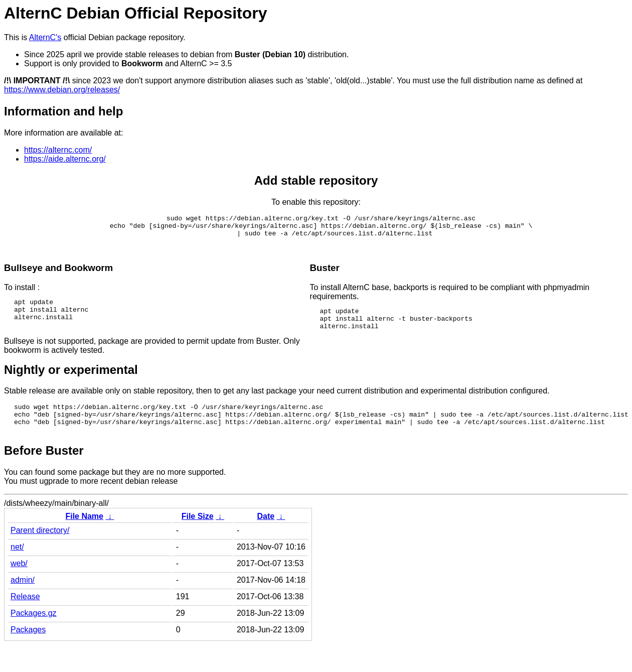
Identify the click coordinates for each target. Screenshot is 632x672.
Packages (28, 648)
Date (266, 534)
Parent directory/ (40, 548)
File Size (198, 534)
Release (25, 615)
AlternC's (45, 37)
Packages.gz (34, 631)
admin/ (23, 598)
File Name (84, 534)
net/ (17, 565)
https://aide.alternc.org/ (65, 159)
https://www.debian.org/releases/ (62, 90)
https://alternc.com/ (58, 150)
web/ (19, 581)
